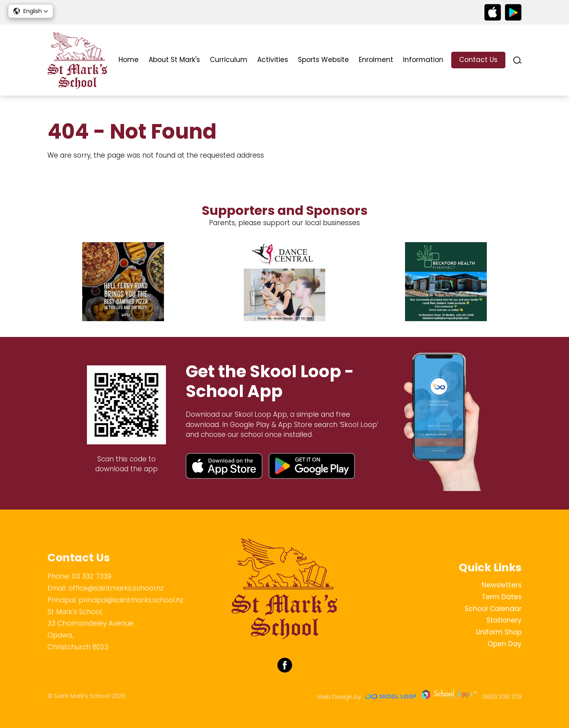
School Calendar (493, 609)
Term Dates (502, 597)
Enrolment (376, 60)
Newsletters (502, 585)
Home (129, 60)
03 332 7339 (92, 576)
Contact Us (478, 60)
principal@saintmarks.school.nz (131, 600)
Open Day (505, 644)
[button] (31, 11)
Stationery (504, 620)
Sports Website (323, 60)
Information (423, 60)
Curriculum (229, 60)
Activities (273, 60)
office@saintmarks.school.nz (116, 588)
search (517, 60)
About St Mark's (174, 60)
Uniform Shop (499, 632)
